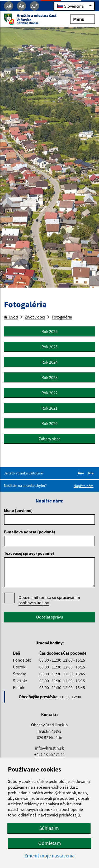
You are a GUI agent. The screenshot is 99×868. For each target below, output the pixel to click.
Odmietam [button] (50, 843)
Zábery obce (49, 439)
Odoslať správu (50, 617)
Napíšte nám (84, 486)
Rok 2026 (49, 331)
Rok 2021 (49, 408)
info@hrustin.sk (49, 748)
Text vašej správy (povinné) (29, 553)
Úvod (11, 317)
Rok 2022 (49, 393)
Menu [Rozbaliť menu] (82, 19)
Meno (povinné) (18, 510)
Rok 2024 (49, 362)
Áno (82, 473)
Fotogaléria (62, 317)
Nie (92, 473)
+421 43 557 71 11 (50, 754)
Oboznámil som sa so (49, 600)
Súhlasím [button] (49, 828)
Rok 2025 (49, 347)
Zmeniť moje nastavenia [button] (49, 856)
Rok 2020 (49, 423)
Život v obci (35, 317)
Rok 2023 (49, 377)
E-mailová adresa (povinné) (30, 532)
